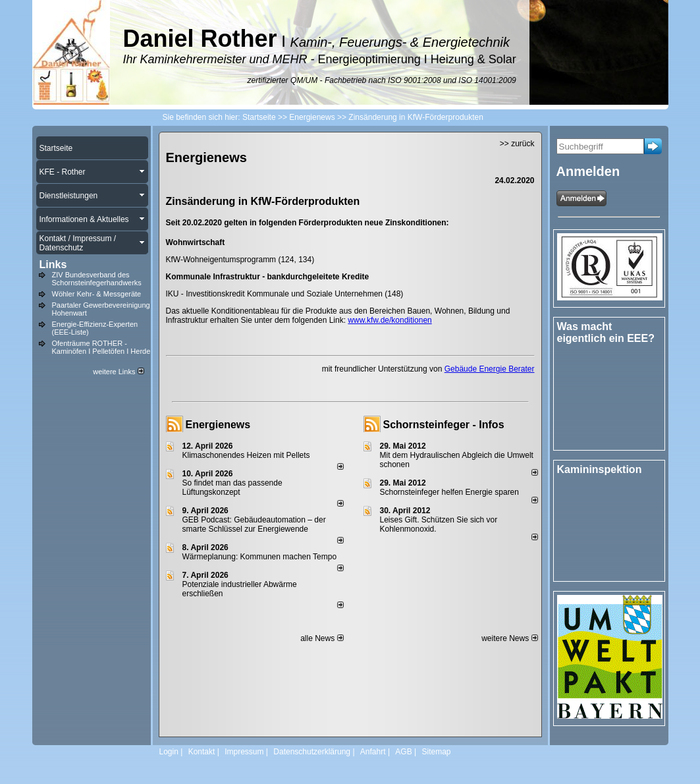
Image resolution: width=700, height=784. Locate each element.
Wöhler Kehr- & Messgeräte (97, 294)
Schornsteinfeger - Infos (444, 425)
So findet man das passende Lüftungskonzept (232, 488)
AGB (403, 752)
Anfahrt (373, 752)
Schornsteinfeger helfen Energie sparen (449, 492)
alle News (322, 638)
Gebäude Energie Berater (490, 369)
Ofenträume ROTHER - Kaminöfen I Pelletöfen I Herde (101, 347)
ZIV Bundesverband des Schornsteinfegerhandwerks (97, 279)
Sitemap (436, 752)
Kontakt (202, 752)
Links (53, 265)
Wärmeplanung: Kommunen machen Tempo (260, 557)
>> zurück (517, 144)
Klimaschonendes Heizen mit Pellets (246, 455)
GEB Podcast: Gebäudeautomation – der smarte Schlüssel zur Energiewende (254, 524)
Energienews (218, 425)
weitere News (509, 638)
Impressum (244, 752)
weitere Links (118, 372)
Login (169, 752)
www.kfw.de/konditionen (390, 320)
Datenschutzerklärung (312, 752)
